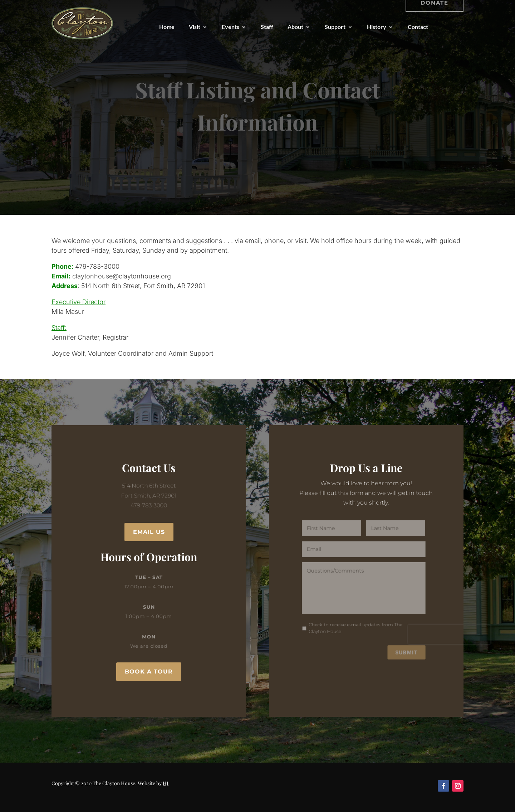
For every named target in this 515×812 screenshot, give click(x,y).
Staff (267, 27)
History (377, 27)
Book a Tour (149, 672)
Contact (418, 27)
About (295, 27)
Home (167, 27)
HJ (166, 783)
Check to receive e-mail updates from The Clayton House (356, 625)
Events (230, 27)
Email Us (149, 532)
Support (335, 27)
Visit (195, 27)
